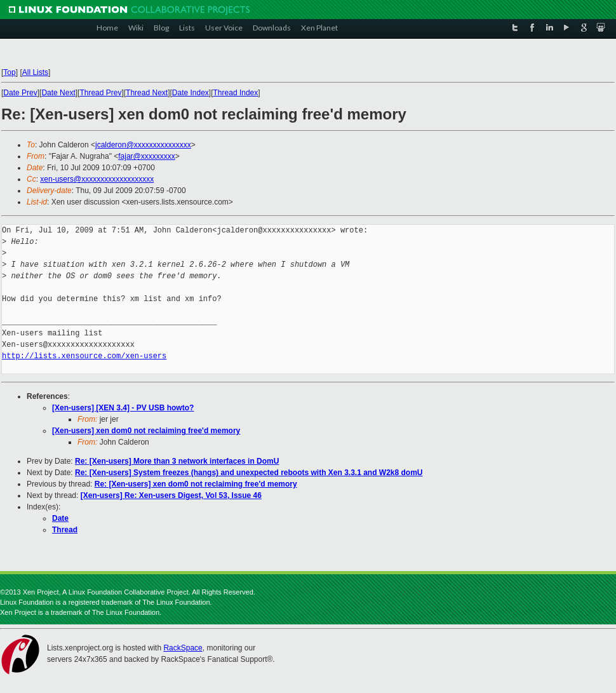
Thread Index (236, 93)
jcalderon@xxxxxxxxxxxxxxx (143, 145)
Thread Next (147, 93)
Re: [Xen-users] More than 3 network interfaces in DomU (177, 461)
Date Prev (20, 93)
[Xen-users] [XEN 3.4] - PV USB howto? (123, 408)
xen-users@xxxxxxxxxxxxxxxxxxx (97, 179)
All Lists (35, 72)
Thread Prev (100, 93)
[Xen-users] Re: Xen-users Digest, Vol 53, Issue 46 (171, 495)
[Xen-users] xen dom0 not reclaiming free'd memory (146, 431)
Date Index (191, 93)
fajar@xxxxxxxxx (147, 156)
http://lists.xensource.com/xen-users (84, 356)
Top (9, 72)
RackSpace (183, 648)
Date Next (58, 93)
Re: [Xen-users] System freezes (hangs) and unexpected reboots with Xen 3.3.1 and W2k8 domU (249, 473)
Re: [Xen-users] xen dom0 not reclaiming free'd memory (196, 484)
